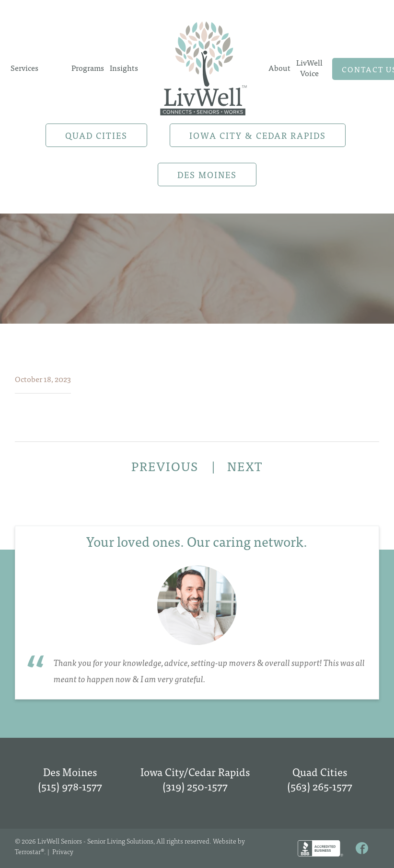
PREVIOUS (167, 466)
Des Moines (207, 175)
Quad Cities (96, 135)
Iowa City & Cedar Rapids (258, 135)
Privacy (63, 851)
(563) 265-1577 (320, 786)
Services (24, 68)
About (279, 68)
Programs (88, 68)
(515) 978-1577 (70, 786)
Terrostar (28, 851)
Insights (124, 68)
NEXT (245, 466)
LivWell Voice (309, 68)
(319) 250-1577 (195, 786)
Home (203, 68)
